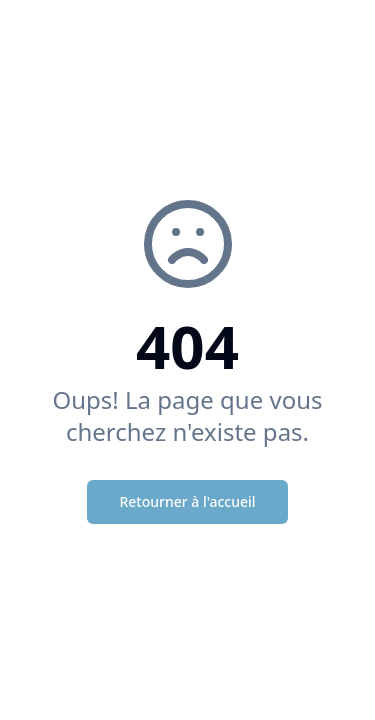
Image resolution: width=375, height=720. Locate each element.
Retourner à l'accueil (187, 501)
